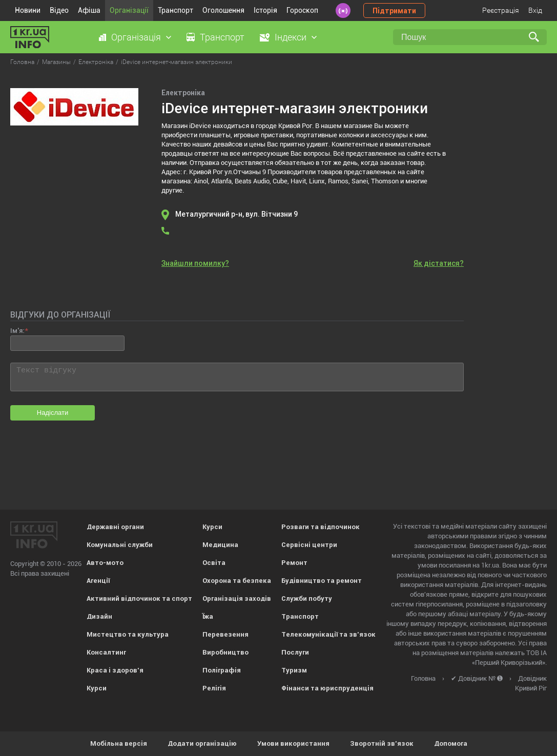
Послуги (295, 652)
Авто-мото (105, 563)
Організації (129, 10)
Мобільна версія (119, 743)
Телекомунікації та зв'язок (328, 634)
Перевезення (225, 634)
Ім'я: (17, 331)
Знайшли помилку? (195, 263)
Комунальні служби (120, 545)
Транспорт (176, 10)
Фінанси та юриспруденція (327, 688)
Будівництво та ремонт (322, 581)
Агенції (98, 581)
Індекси (291, 37)
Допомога (451, 743)
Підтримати (394, 11)
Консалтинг (106, 652)
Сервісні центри (309, 545)
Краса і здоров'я (115, 670)
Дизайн (99, 616)
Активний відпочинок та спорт (139, 598)
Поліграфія (222, 670)
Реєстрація (501, 10)
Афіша (89, 10)
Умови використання (293, 743)
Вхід (535, 10)
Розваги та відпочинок (321, 527)
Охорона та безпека (237, 581)
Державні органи (115, 527)
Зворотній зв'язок (382, 743)
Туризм (294, 670)
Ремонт (294, 563)
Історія (265, 10)
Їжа (208, 616)
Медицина (220, 545)
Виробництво (225, 652)
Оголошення (223, 10)
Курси (97, 688)
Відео (59, 10)
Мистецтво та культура (128, 634)
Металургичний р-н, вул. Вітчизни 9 (236, 214)
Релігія (214, 688)
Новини (28, 10)
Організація (136, 37)
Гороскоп (302, 10)
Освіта (214, 563)
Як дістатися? (439, 263)
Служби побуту (307, 598)
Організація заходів (237, 598)
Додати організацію (202, 743)
